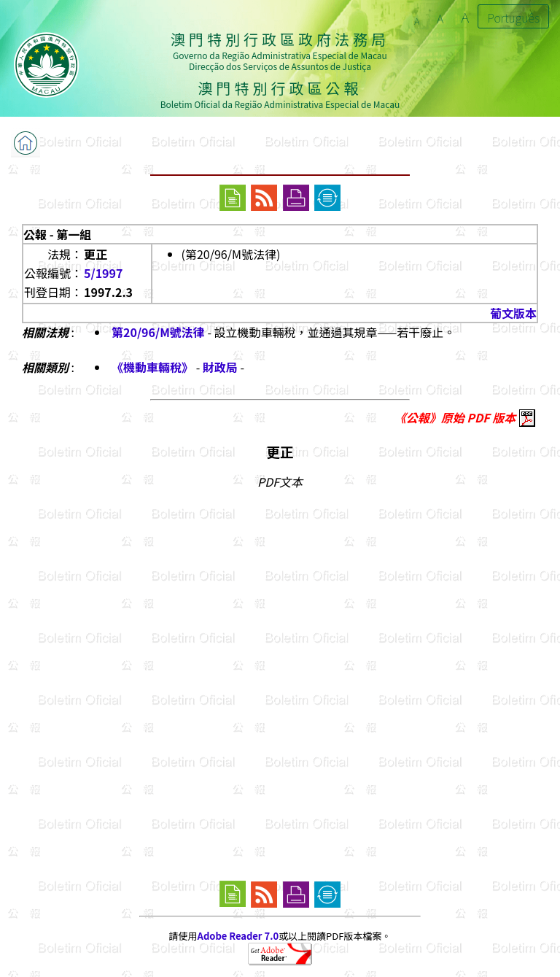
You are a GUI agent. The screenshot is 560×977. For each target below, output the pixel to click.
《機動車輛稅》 (154, 367)
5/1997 (103, 273)
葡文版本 (513, 313)
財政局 (220, 367)
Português (513, 18)
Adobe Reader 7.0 (238, 936)
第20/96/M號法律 (158, 332)
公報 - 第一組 (57, 234)
